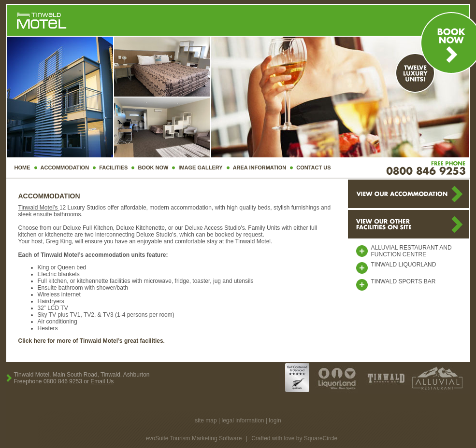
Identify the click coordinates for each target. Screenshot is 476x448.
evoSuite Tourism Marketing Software (194, 438)
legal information (243, 420)
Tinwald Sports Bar (404, 281)
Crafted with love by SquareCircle (294, 438)
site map (206, 420)
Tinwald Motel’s (39, 208)
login (275, 420)
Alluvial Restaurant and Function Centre (411, 251)
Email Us (102, 381)
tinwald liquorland (404, 265)
